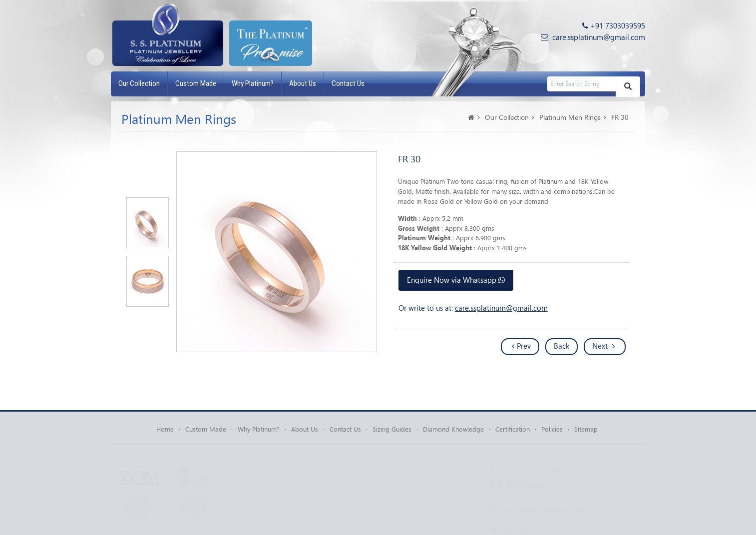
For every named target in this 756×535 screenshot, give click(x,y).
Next (603, 346)
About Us (303, 83)
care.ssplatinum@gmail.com (599, 37)
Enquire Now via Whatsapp (456, 280)
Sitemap (586, 431)
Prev (521, 346)
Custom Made (196, 83)
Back (562, 346)
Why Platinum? (253, 83)
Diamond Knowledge (453, 431)
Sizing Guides (392, 431)
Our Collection (139, 83)
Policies (552, 431)
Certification (513, 431)
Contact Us (348, 83)
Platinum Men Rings (570, 117)
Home (165, 431)
